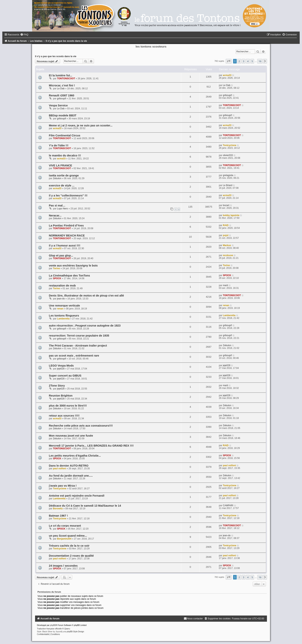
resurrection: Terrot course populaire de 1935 (79, 336)
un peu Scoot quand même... (68, 536)
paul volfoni (60, 469)
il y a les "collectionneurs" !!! (68, 195)
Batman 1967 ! (58, 516)
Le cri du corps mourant (65, 526)
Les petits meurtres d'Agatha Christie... (75, 456)
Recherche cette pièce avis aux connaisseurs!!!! (81, 426)
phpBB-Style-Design (75, 632)
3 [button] (244, 61)
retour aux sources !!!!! (64, 416)
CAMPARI (228, 505)
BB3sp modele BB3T (63, 115)
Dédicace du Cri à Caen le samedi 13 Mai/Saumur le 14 (85, 506)
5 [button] (252, 61)
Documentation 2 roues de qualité (71, 556)
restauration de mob (62, 286)
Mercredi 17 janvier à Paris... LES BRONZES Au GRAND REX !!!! (91, 446)
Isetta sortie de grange (64, 175)
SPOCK (57, 278)
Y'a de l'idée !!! (59, 145)
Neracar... (55, 216)
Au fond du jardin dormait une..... (71, 476)
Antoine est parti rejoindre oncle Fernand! (77, 496)
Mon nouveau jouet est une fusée (71, 436)
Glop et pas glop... (61, 256)
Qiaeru (67, 629)
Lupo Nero (62, 209)
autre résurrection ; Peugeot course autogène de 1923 (85, 326)
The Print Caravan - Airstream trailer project (78, 346)
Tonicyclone (230, 145)
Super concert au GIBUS (65, 376)
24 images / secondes (63, 566)
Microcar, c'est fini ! (62, 85)
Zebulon (57, 178)
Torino (57, 268)
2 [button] (239, 61)
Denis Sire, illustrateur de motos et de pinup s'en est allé (86, 296)
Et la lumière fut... (61, 75)
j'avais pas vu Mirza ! (63, 486)
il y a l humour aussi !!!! (65, 246)
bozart (226, 205)
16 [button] (260, 61)
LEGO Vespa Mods (61, 366)
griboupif (61, 99)
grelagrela (228, 175)
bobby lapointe (231, 215)
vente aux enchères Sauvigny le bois (73, 266)
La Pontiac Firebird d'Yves (66, 226)
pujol (226, 235)
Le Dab (61, 89)
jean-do (61, 299)
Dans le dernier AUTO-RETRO (69, 466)
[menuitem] (24, 35)
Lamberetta (63, 319)
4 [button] (248, 61)
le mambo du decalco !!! (65, 155)
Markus (227, 245)
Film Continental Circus (65, 135)
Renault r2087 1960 (62, 95)
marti (225, 285)
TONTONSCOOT (66, 79)
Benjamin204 (64, 539)
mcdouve (228, 255)
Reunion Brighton (61, 396)
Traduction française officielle (49, 629)
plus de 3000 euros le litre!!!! (68, 406)
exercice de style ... (62, 185)
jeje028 (61, 369)
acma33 (227, 75)
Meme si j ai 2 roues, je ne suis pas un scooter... (81, 125)
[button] (229, 61)
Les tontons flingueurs (64, 316)
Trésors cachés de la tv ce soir (69, 546)
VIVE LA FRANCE (60, 165)
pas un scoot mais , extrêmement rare (74, 356)
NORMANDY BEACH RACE (67, 236)
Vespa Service (58, 105)
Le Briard (228, 185)
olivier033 (228, 155)
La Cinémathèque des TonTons (69, 276)
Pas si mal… (57, 205)
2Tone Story (57, 386)
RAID (226, 225)
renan (60, 309)
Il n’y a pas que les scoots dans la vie (56, 56)
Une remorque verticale (64, 306)
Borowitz (58, 509)
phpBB (53, 625)
